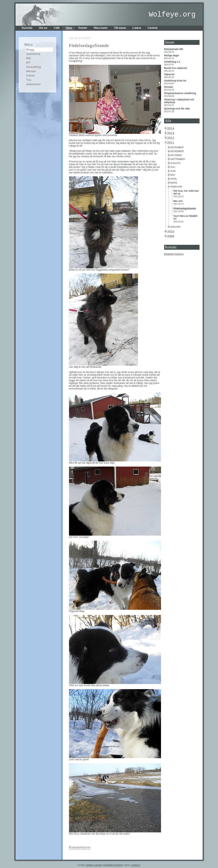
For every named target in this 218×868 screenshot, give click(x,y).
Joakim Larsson (94, 865)
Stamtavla (33, 54)
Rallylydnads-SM (174, 49)
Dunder (83, 28)
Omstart (169, 87)
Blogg (30, 50)
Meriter (31, 71)
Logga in (135, 865)
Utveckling (34, 67)
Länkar (137, 28)
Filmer (31, 76)
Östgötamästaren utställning (180, 93)
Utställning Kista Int (176, 81)
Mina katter (101, 28)
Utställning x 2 (172, 62)
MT (29, 63)
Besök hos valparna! (176, 68)
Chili (57, 28)
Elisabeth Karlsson (174, 254)
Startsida (27, 28)
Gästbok (153, 28)
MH (29, 58)
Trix (29, 80)
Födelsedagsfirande (185, 209)
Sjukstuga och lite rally (177, 109)
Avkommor (34, 84)
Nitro (69, 28)
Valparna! (170, 74)
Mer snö (178, 201)
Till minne (120, 28)
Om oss (43, 28)
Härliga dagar (172, 55)
